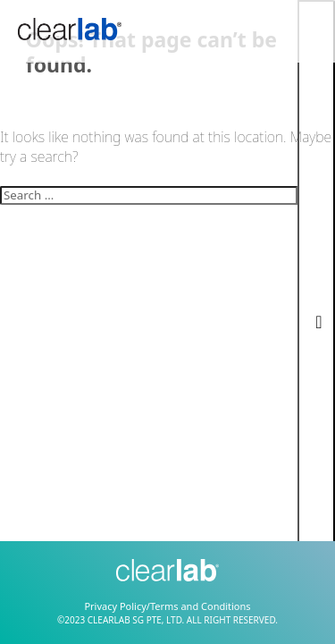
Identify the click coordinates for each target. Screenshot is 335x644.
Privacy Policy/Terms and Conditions (167, 606)
